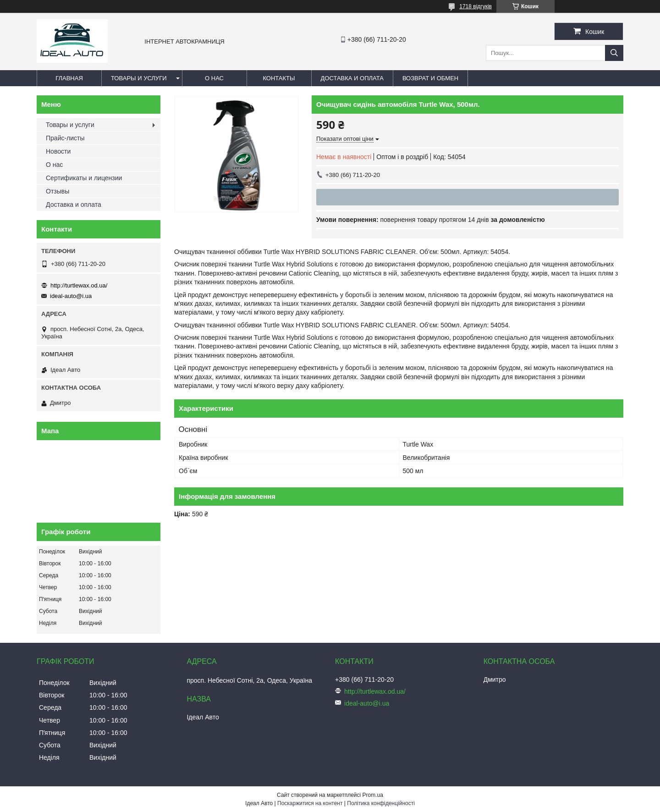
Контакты (279, 78)
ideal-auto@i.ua (71, 296)
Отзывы (58, 191)
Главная (69, 78)
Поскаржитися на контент (310, 803)
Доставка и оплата (352, 78)
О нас (214, 78)
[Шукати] (614, 53)
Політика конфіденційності (381, 803)
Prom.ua (373, 795)
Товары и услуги (139, 78)
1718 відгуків (476, 6)
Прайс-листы (65, 138)
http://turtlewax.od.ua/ (79, 285)
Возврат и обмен (430, 78)
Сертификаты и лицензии (84, 178)
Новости (58, 151)
